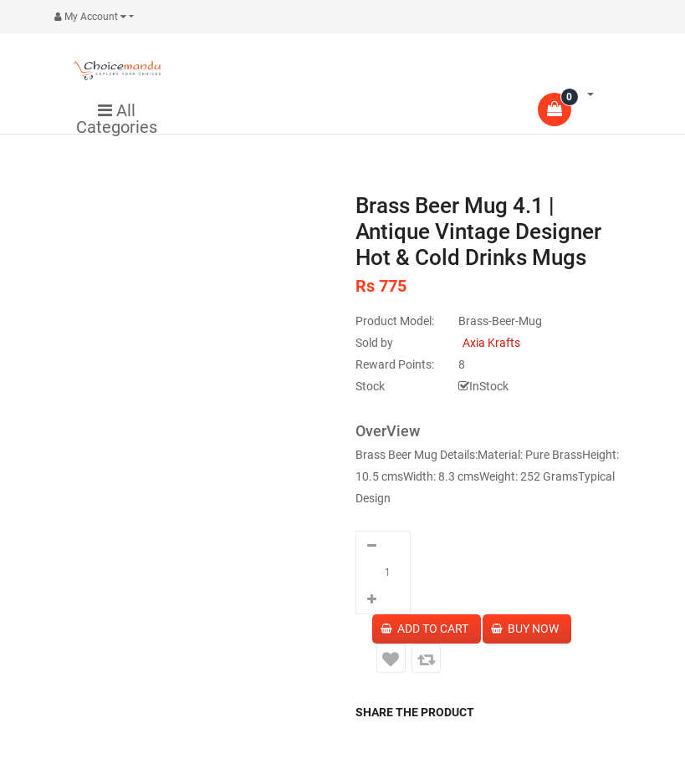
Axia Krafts (491, 343)
